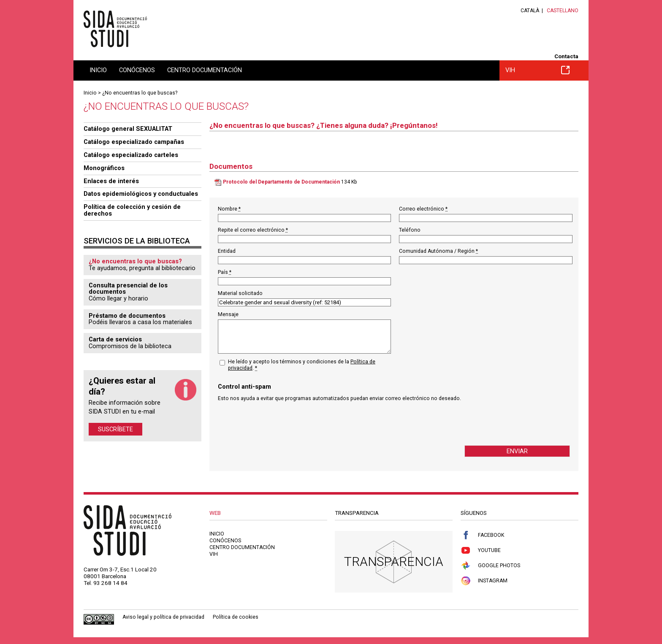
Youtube (481, 551)
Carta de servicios (115, 339)
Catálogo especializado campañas (134, 142)
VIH (537, 70)
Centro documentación (205, 70)
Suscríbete (115, 429)
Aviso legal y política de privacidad (163, 617)
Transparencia (394, 561)
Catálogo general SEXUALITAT (128, 129)
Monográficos (104, 168)
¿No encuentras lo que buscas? (140, 93)
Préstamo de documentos (127, 316)
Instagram (484, 581)
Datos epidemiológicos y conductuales (141, 194)
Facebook (482, 535)
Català (530, 11)
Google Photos (490, 566)
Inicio (98, 70)
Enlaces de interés (111, 181)
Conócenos (137, 70)
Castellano (563, 11)
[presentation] (282, 423)
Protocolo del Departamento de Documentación (281, 182)
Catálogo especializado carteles (131, 155)
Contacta (566, 56)
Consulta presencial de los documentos (128, 289)
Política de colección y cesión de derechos (132, 210)
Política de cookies (236, 617)
